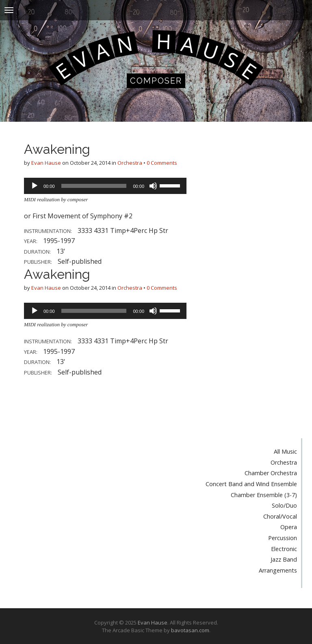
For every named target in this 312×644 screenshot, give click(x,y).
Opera (289, 527)
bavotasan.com (190, 630)
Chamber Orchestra (271, 473)
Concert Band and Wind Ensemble (251, 484)
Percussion (283, 538)
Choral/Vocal (280, 516)
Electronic (284, 549)
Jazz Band (284, 559)
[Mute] (153, 186)
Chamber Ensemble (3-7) (264, 495)
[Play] (35, 186)
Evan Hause (46, 163)
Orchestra (130, 163)
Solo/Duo (284, 505)
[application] (105, 186)
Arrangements (278, 570)
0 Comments (162, 163)
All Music (285, 451)
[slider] (94, 186)
